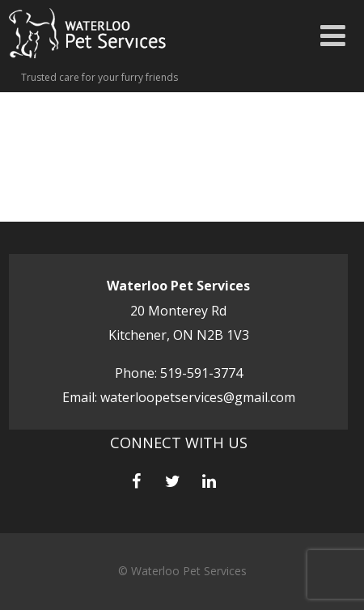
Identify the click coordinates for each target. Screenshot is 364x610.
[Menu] (333, 35)
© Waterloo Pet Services (182, 571)
